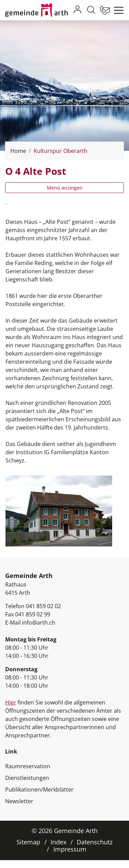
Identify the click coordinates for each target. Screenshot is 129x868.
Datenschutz (95, 842)
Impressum (70, 849)
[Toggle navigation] (117, 10)
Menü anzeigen (65, 188)
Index (58, 842)
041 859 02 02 (43, 606)
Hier (11, 702)
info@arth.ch (39, 623)
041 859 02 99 (33, 614)
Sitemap (28, 842)
